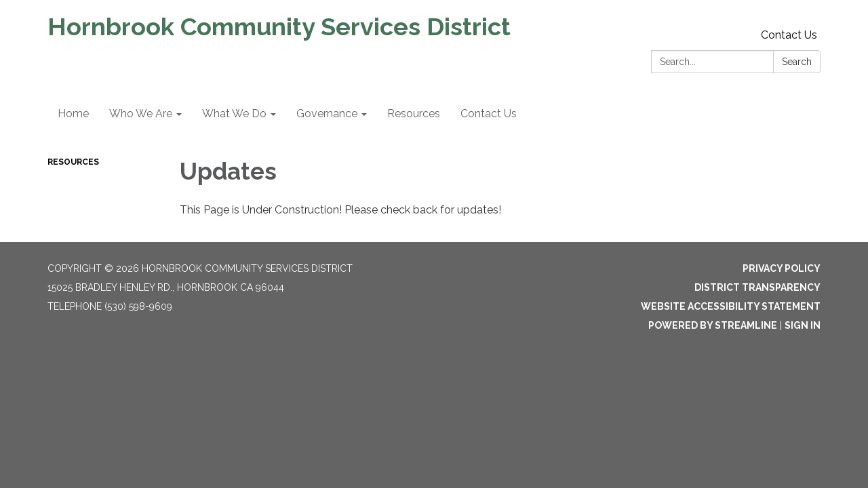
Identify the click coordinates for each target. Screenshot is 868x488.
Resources (73, 162)
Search (797, 62)
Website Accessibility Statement (731, 306)
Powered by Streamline (713, 325)
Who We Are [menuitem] (141, 114)
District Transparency (757, 287)
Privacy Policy (782, 268)
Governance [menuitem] (327, 114)
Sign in (803, 325)
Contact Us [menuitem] (489, 114)
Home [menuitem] (73, 114)
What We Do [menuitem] (234, 114)
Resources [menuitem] (414, 114)
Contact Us (789, 35)
